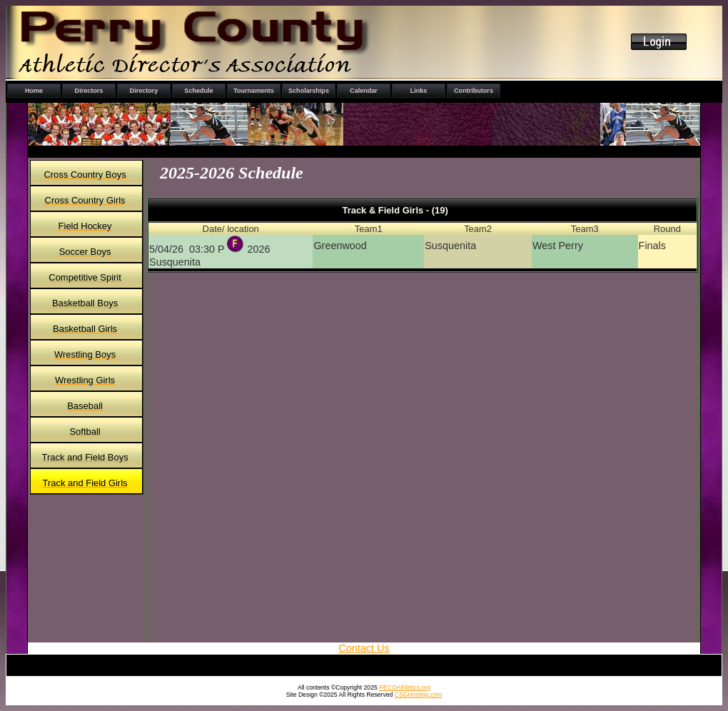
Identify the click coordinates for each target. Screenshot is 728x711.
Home (34, 91)
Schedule (198, 91)
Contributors (474, 91)
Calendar (364, 91)
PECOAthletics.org (405, 687)
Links (419, 91)
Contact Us (364, 648)
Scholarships (309, 91)
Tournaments (254, 91)
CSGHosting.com (419, 695)
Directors (89, 91)
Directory (144, 91)
